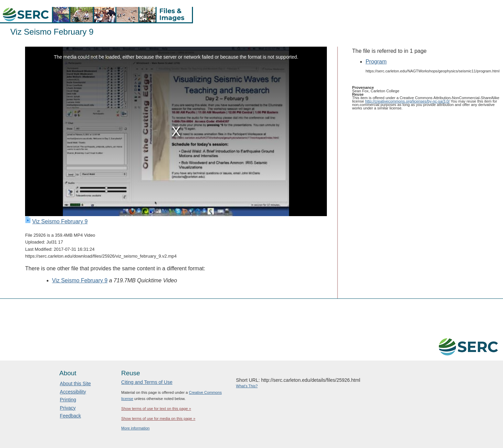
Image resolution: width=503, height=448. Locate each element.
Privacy (68, 408)
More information (135, 428)
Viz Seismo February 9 (60, 221)
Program (376, 62)
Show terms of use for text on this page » (156, 409)
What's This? (247, 386)
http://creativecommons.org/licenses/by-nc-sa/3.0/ (407, 101)
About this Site (75, 384)
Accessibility (73, 392)
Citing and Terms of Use (147, 382)
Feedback (70, 416)
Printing (68, 400)
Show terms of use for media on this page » (158, 418)
